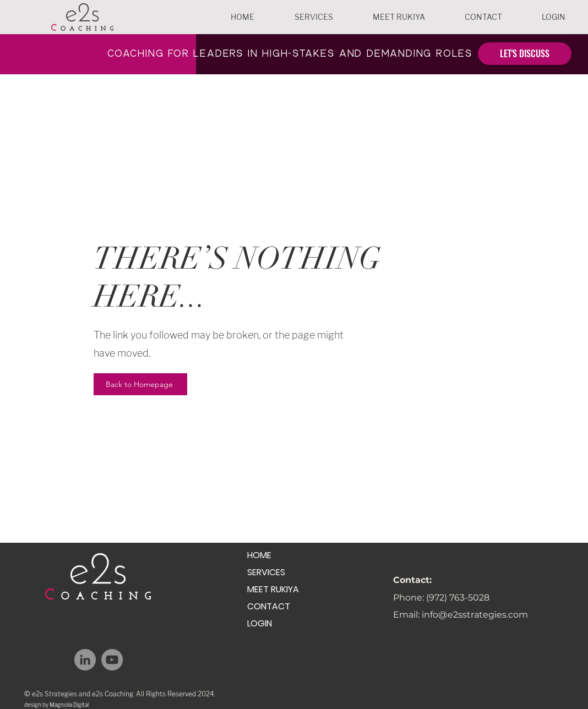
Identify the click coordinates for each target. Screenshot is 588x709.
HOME (259, 555)
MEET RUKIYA (273, 589)
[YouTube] (112, 660)
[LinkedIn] (85, 660)
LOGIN (260, 623)
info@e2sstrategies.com (475, 615)
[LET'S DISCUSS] (525, 54)
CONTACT (269, 606)
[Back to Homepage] (140, 384)
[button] (314, 17)
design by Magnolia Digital (56, 705)
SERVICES (266, 572)
